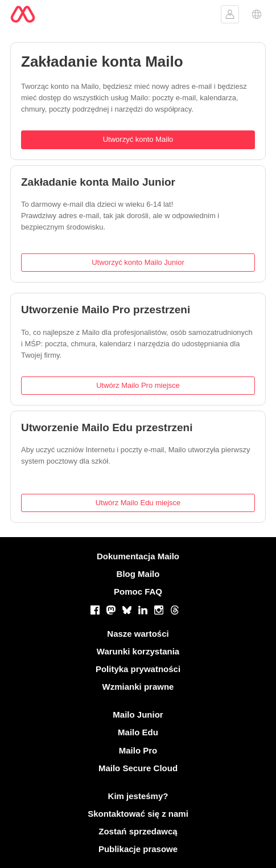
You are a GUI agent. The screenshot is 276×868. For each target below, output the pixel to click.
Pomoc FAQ (138, 591)
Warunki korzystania (138, 651)
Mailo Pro (138, 750)
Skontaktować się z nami (138, 814)
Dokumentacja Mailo (138, 556)
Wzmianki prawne (138, 687)
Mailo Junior (138, 715)
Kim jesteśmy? (138, 796)
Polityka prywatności (138, 669)
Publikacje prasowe (138, 849)
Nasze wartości (138, 634)
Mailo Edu (138, 732)
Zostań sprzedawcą (138, 831)
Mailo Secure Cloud (138, 768)
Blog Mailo (138, 574)
